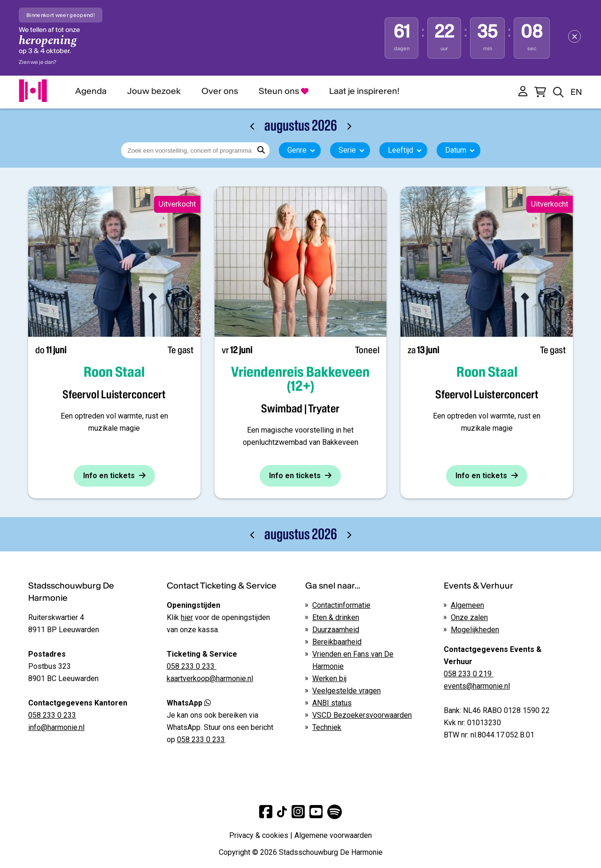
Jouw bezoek (154, 91)
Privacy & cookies (259, 835)
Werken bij (329, 678)
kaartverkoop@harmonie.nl (210, 678)
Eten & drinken (336, 617)
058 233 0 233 (52, 715)
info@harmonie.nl (56, 727)
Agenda (91, 91)
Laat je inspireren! (364, 91)
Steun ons (284, 91)
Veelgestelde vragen (347, 691)
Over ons (220, 91)
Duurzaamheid (336, 630)
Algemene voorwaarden (333, 835)
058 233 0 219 (469, 674)
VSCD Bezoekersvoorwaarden (362, 715)
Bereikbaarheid (337, 642)
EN (576, 92)
